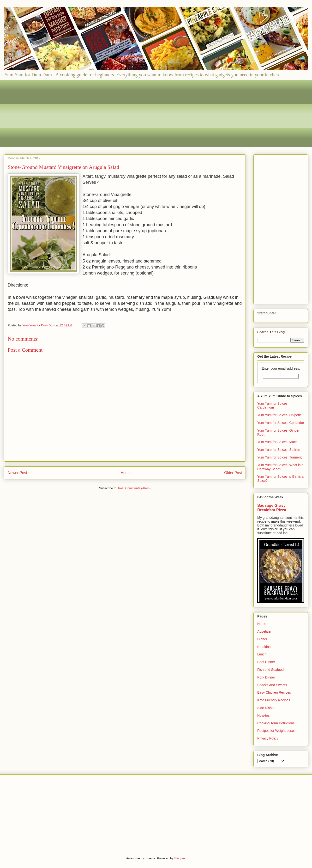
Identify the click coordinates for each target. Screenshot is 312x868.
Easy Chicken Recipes (274, 692)
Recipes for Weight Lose (276, 731)
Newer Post (17, 473)
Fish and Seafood (270, 670)
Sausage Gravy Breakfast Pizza (272, 508)
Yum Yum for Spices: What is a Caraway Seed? (280, 467)
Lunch (262, 654)
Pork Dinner (266, 677)
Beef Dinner (266, 662)
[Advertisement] (151, 114)
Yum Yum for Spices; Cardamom (273, 406)
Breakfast (264, 647)
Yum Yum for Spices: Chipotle (279, 415)
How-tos (263, 715)
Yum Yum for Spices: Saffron (279, 450)
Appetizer (264, 631)
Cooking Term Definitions (276, 723)
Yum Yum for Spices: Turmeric (280, 457)
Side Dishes (266, 708)
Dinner (262, 639)
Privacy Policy (268, 738)
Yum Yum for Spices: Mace (277, 442)
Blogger (180, 858)
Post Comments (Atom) (134, 488)
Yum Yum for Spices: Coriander (281, 423)
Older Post (233, 473)
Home (126, 473)
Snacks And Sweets (272, 685)
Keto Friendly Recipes (274, 700)
